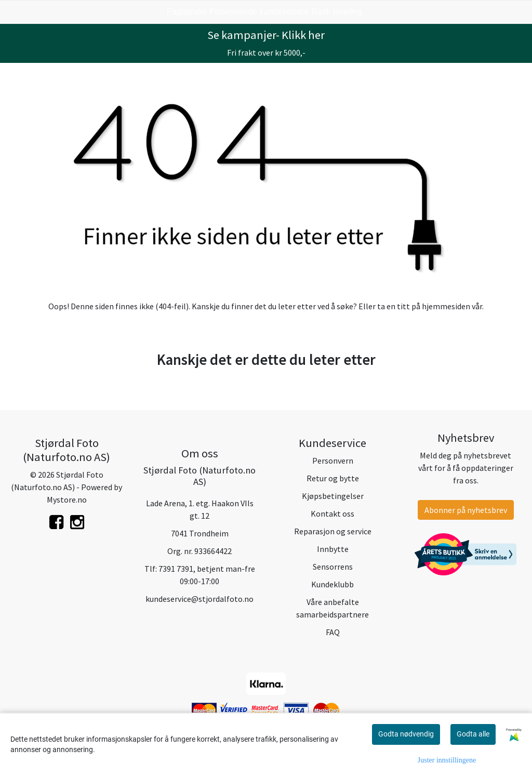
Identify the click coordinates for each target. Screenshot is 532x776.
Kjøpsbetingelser (333, 496)
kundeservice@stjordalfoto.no (199, 599)
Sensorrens (333, 567)
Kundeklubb (332, 584)
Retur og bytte (333, 478)
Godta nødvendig (406, 734)
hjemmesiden (446, 306)
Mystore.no (67, 499)
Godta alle (473, 734)
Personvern (333, 461)
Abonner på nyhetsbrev (466, 510)
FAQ (333, 632)
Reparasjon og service (333, 531)
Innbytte (333, 549)
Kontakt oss (332, 514)
